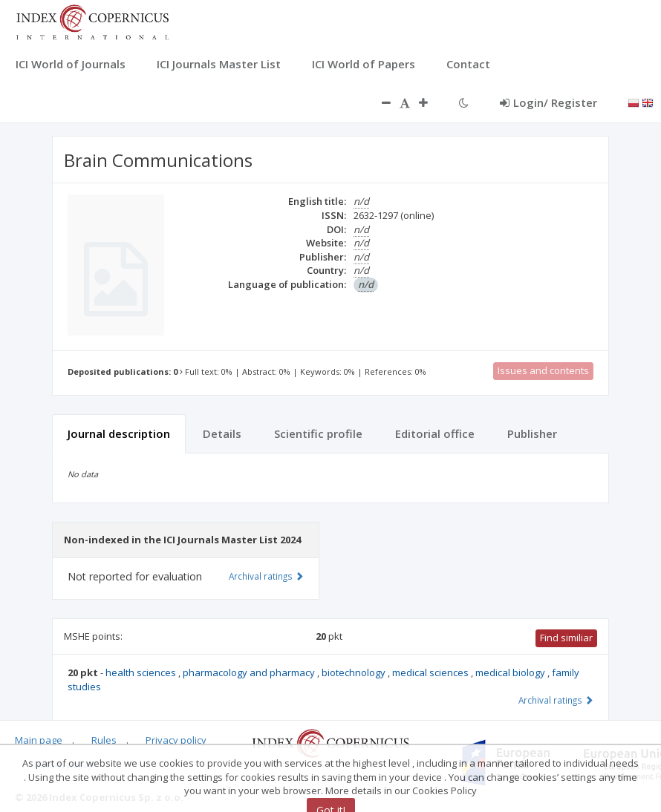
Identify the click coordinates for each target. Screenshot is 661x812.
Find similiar (566, 638)
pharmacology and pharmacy (250, 672)
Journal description (119, 433)
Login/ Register (548, 102)
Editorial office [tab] (435, 433)
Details (222, 433)
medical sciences (432, 672)
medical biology (511, 672)
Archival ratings (556, 700)
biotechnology (355, 672)
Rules (104, 740)
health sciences (142, 672)
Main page (39, 740)
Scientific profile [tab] (318, 433)
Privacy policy (176, 740)
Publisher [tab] (532, 433)
